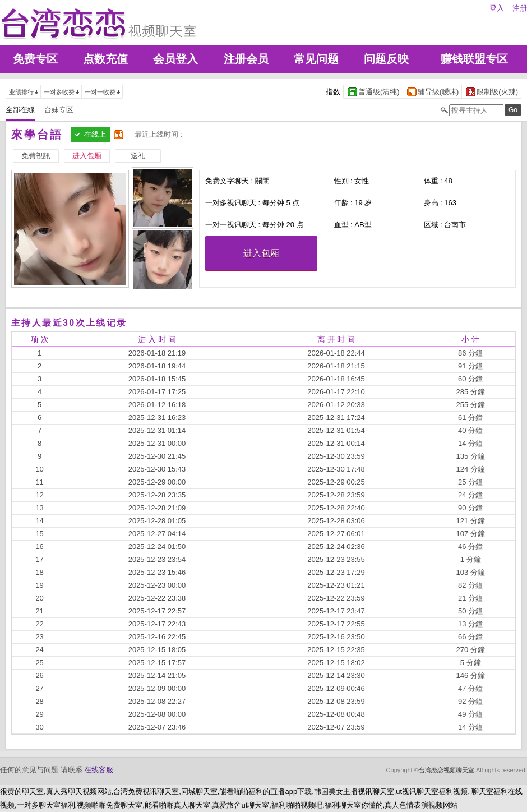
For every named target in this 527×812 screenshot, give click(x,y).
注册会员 (246, 59)
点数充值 (105, 59)
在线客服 (99, 770)
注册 (520, 8)
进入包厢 (261, 253)
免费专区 (35, 59)
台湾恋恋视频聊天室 (447, 770)
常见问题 (316, 59)
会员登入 (175, 59)
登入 (497, 8)
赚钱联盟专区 (474, 59)
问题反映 (386, 59)
